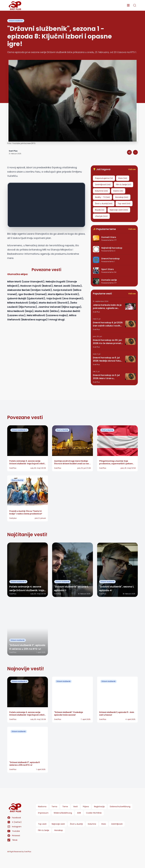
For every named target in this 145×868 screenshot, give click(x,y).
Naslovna (42, 807)
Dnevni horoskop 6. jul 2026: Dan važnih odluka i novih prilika (108, 324)
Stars (104, 824)
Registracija (99, 807)
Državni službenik (16, 21)
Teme (65, 807)
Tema (54, 807)
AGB (79, 813)
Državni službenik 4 (19, 430)
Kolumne (92, 824)
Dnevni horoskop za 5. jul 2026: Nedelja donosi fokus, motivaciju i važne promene (108, 359)
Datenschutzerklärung (120, 807)
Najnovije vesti (58, 824)
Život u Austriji (62, 430)
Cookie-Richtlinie (94, 813)
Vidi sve (132, 169)
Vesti (75, 807)
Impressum (43, 813)
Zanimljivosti (117, 824)
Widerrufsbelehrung (63, 813)
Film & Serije (44, 830)
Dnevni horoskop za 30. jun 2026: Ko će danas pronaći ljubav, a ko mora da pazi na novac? (107, 342)
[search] (135, 5)
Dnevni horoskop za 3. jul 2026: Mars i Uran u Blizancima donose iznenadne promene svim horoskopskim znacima (107, 377)
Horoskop (59, 830)
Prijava (86, 807)
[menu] (128, 5)
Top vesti (42, 824)
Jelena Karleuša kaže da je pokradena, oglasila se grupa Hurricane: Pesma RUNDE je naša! (107, 307)
